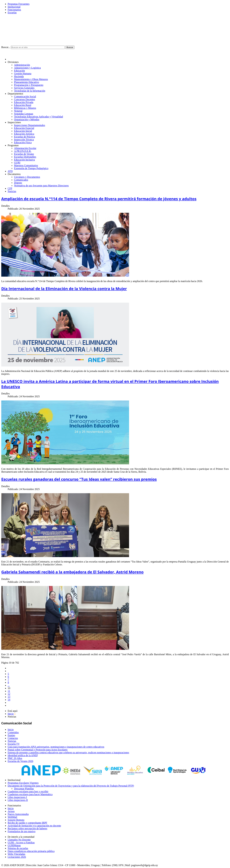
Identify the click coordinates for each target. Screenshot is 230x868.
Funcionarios (14, 10)
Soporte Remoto (16, 820)
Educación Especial (24, 128)
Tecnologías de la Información (30, 91)
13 (9, 697)
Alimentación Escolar (25, 148)
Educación (19, 71)
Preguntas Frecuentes (19, 4)
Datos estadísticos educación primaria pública (31, 851)
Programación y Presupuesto (29, 85)
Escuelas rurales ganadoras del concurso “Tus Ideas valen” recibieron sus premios (79, 479)
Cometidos (13, 732)
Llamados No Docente (19, 840)
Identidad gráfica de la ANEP (23, 755)
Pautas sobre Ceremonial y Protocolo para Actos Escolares (38, 750)
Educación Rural (23, 105)
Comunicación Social (25, 96)
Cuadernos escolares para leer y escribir (28, 791)
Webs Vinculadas (16, 854)
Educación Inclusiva (24, 160)
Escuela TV (14, 744)
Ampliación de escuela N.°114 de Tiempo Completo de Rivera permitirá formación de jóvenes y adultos (99, 199)
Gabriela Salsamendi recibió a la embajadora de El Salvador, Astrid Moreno (72, 572)
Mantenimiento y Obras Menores (31, 79)
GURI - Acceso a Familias (21, 843)
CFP (10, 188)
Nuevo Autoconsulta (18, 814)
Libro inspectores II (18, 800)
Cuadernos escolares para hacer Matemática (30, 794)
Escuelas (12, 13)
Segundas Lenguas (24, 114)
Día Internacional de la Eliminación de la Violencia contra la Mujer (64, 289)
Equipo (11, 735)
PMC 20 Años (15, 758)
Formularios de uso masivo (22, 831)
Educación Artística (24, 134)
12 (9, 694)
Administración (22, 65)
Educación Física (23, 142)
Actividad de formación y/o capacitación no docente (34, 826)
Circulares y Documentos (27, 177)
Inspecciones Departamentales (30, 125)
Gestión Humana (23, 74)
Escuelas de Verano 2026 (20, 761)
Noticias (12, 191)
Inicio (11, 730)
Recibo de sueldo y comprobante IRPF (27, 823)
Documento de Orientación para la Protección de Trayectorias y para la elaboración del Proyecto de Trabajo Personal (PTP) (71, 786)
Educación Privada (24, 102)
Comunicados (21, 180)
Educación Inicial (23, 131)
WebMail (12, 817)
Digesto (18, 183)
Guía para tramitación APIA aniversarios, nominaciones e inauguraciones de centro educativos (56, 747)
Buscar (70, 47)
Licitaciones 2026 (17, 857)
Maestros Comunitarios (26, 165)
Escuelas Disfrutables (25, 157)
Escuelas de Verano (24, 154)
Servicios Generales (24, 88)
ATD (10, 171)
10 (9, 688)
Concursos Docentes (25, 99)
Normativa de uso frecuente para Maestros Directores (41, 186)
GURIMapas (14, 845)
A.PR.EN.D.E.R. (23, 151)
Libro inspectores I (17, 797)
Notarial (18, 111)
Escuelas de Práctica (25, 137)
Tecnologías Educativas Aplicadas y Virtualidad (38, 117)
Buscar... (6, 47)
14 (9, 700)
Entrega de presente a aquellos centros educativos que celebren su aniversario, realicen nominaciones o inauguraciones (68, 753)
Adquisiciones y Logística (27, 68)
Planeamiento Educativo (27, 82)
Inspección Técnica (24, 140)
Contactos (13, 738)
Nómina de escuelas (18, 848)
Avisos (11, 811)
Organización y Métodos (27, 119)
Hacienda (19, 76)
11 (9, 691)
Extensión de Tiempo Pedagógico (31, 168)
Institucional (14, 7)
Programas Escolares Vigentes (23, 783)
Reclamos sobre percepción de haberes (27, 828)
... (9, 685)
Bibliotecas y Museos (25, 108)
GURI (17, 163)
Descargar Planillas (24, 789)
